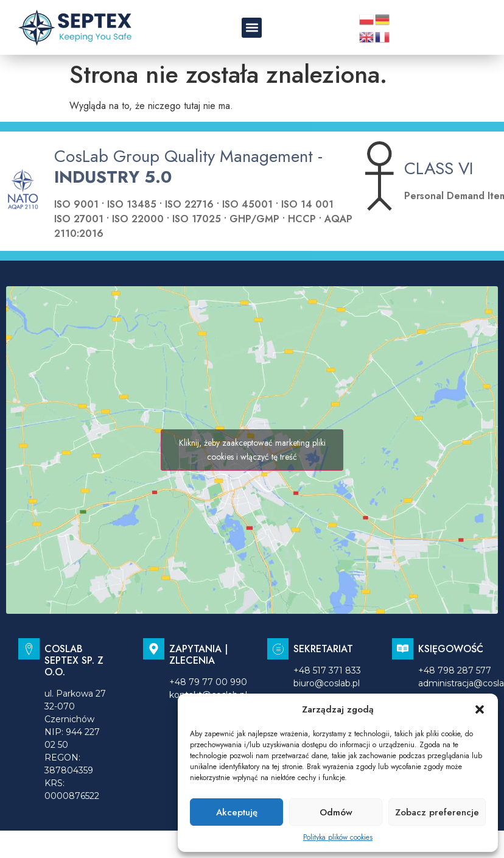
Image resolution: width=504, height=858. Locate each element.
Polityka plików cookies (338, 837)
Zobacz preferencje (437, 812)
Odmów (336, 812)
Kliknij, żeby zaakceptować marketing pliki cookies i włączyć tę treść (252, 450)
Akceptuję (237, 812)
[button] (480, 709)
